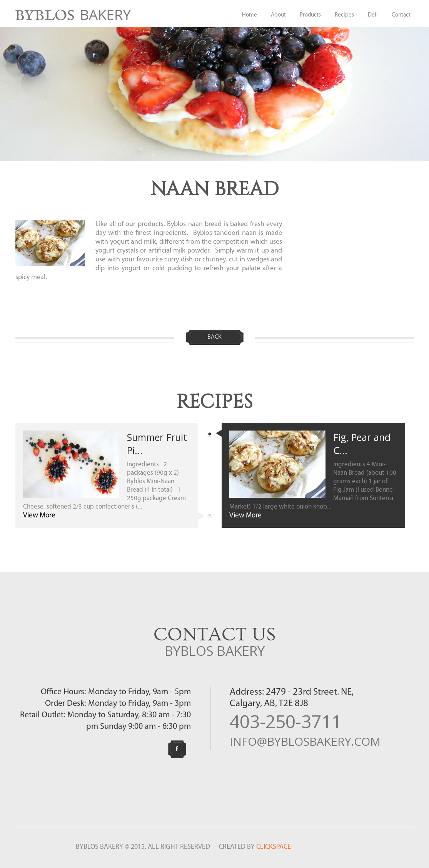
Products (310, 15)
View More (39, 516)
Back (214, 337)
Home (250, 15)
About (278, 15)
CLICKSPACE (274, 847)
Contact (401, 15)
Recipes (344, 15)
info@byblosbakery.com (305, 741)
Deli (373, 15)
